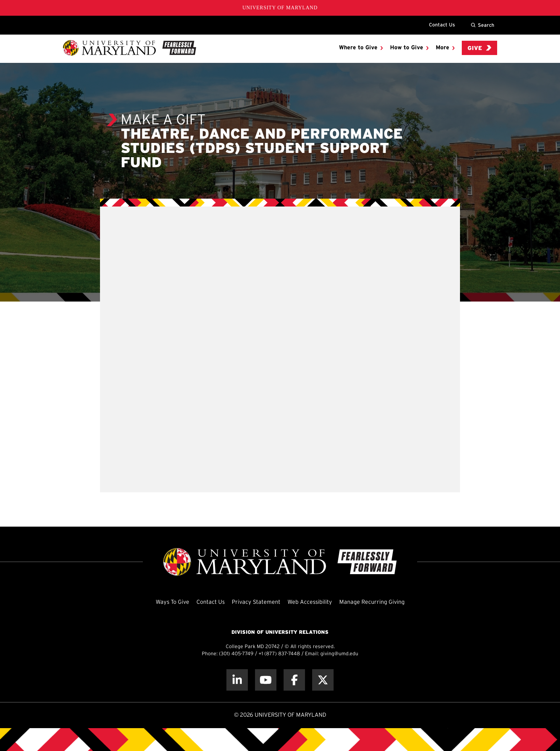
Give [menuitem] (479, 48)
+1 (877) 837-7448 (279, 654)
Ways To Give (172, 602)
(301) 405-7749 (236, 654)
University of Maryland (280, 8)
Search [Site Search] (482, 25)
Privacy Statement (256, 602)
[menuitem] (361, 48)
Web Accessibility (310, 602)
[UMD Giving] (129, 48)
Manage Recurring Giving (372, 602)
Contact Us (442, 25)
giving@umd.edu (339, 654)
